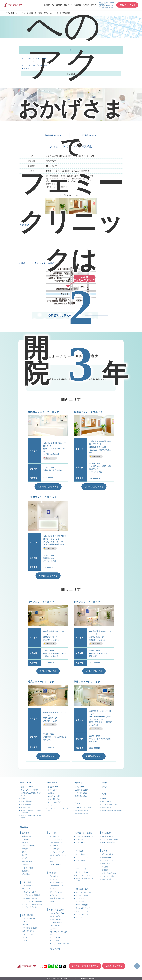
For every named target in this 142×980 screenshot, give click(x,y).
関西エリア (29, 68)
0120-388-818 (95, 478)
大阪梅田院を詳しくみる (48, 487)
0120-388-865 (95, 663)
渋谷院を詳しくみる (48, 671)
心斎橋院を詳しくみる (94, 487)
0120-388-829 (95, 748)
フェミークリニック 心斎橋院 (36, 58)
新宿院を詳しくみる (94, 671)
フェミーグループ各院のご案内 (37, 65)
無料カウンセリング (127, 5)
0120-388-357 (49, 567)
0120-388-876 (49, 663)
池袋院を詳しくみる (48, 756)
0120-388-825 (49, 748)
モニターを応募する (114, 967)
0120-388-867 (49, 478)
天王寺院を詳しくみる (48, 576)
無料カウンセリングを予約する (85, 967)
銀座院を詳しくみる (94, 756)
